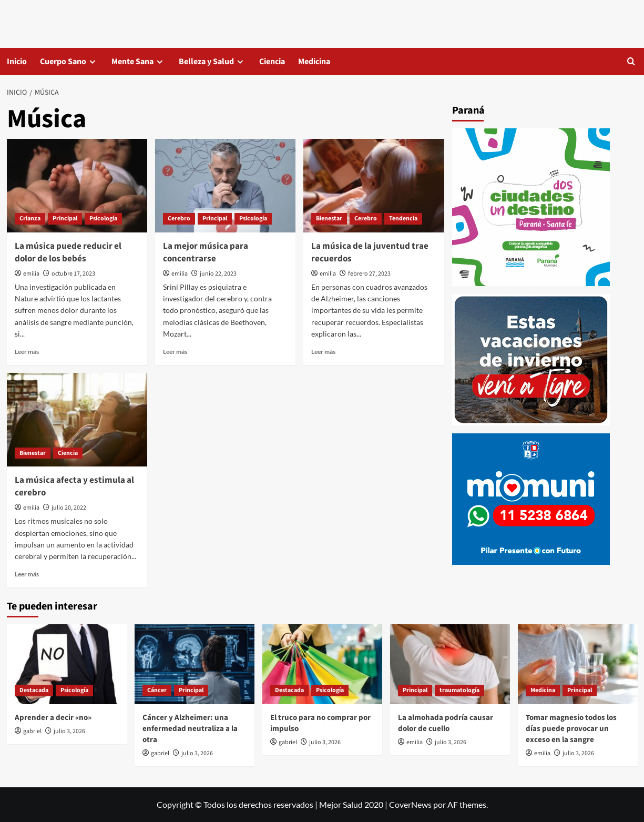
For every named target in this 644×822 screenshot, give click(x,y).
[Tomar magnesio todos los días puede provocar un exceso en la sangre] (578, 664)
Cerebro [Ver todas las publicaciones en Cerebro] (179, 219)
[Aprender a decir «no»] (67, 664)
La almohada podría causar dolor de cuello (446, 723)
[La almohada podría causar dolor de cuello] (450, 664)
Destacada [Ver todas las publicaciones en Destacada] (34, 690)
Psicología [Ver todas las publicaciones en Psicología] (103, 219)
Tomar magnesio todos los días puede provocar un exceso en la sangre (571, 729)
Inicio (17, 62)
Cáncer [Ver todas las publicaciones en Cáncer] (157, 690)
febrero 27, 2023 (369, 274)
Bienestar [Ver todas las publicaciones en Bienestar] (329, 219)
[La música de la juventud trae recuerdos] (374, 186)
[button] (631, 61)
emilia (31, 274)
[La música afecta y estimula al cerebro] (77, 420)
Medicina (314, 62)
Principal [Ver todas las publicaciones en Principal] (65, 219)
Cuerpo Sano (63, 62)
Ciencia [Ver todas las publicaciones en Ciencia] (68, 453)
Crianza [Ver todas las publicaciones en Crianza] (30, 219)
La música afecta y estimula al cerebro (74, 486)
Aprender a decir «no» (53, 718)
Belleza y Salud (206, 62)
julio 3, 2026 (69, 731)
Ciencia (272, 62)
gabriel (32, 731)
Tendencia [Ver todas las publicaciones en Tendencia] (403, 219)
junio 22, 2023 (218, 274)
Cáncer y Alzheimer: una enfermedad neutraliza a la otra (190, 729)
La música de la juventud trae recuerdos (370, 252)
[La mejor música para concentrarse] (225, 186)
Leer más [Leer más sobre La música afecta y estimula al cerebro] (27, 574)
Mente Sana (132, 62)
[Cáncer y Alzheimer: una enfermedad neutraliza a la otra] (195, 664)
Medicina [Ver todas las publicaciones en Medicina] (543, 690)
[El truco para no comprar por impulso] (322, 664)
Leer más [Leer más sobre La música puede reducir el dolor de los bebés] (27, 352)
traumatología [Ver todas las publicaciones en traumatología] (459, 690)
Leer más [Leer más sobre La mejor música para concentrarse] (175, 352)
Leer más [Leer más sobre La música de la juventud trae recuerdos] (323, 352)
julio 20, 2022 (69, 508)
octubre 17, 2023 (73, 274)
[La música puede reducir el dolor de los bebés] (77, 186)
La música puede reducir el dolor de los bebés (68, 252)
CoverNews (410, 804)
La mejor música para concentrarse (206, 252)
